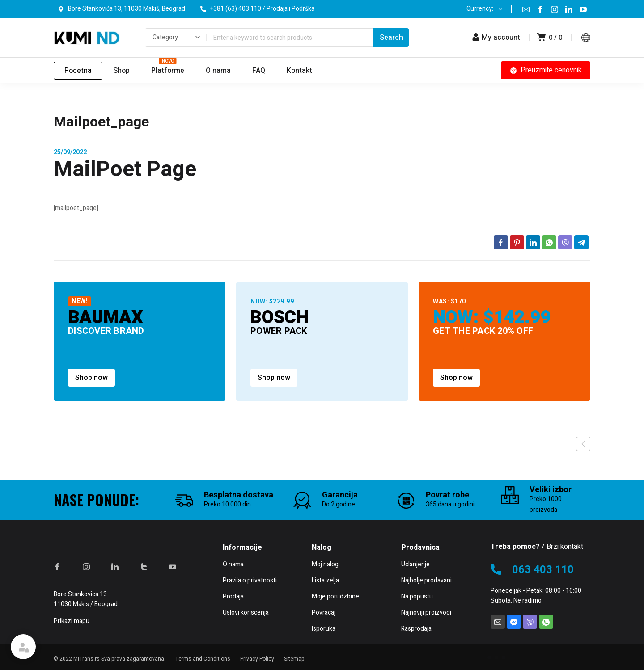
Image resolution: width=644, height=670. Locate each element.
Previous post (583, 444)
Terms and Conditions (203, 659)
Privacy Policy (257, 659)
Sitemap (294, 659)
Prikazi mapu (72, 621)
